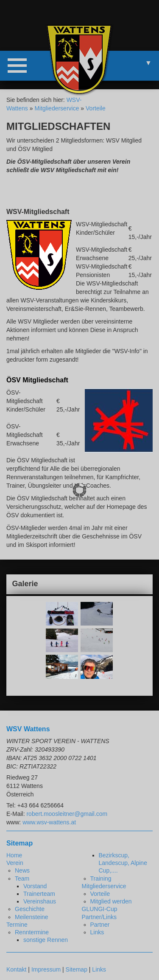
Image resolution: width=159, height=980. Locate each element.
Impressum (46, 969)
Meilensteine (32, 917)
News (22, 870)
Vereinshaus (40, 901)
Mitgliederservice (57, 108)
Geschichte (30, 909)
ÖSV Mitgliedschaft (37, 380)
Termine (17, 925)
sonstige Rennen (46, 940)
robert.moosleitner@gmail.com (67, 814)
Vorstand (35, 886)
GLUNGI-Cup (100, 909)
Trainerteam (39, 894)
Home (14, 855)
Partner (100, 925)
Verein (15, 863)
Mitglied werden (111, 901)
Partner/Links (99, 917)
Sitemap (77, 969)
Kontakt (16, 969)
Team (22, 878)
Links (97, 932)
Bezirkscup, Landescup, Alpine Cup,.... (123, 863)
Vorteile (96, 108)
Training (101, 878)
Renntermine (32, 932)
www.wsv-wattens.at (49, 822)
